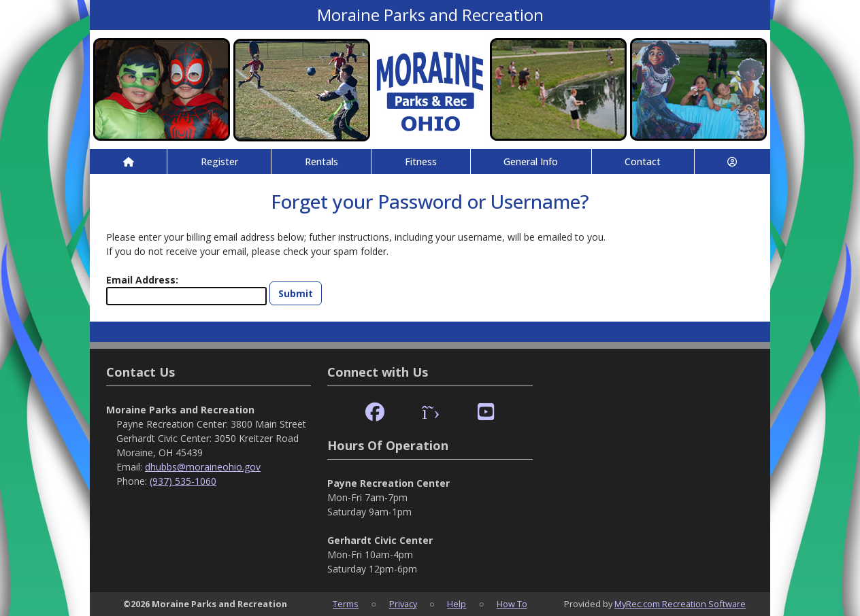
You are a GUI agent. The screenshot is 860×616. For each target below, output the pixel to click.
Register (219, 161)
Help (457, 604)
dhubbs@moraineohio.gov (203, 467)
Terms (346, 604)
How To (512, 604)
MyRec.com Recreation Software (680, 604)
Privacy (403, 604)
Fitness (421, 161)
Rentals (321, 161)
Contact (643, 161)
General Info (531, 161)
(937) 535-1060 (183, 481)
